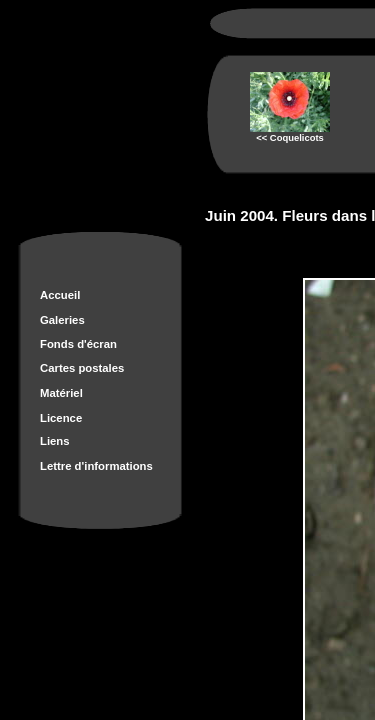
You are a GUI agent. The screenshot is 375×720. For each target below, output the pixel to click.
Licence (61, 418)
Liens (55, 441)
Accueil (60, 295)
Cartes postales (82, 368)
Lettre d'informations (96, 466)
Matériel (61, 393)
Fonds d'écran (78, 344)
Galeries (62, 320)
